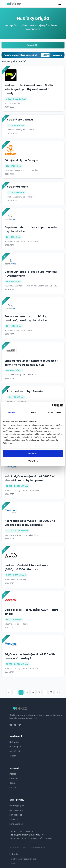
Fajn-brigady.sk (16, 810)
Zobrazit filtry (33, 45)
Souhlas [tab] (12, 412)
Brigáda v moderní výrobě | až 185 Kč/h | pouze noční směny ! (30, 656)
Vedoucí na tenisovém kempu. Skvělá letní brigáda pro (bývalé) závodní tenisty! (29, 89)
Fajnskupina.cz (16, 824)
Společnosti (15, 751)
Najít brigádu (15, 747)
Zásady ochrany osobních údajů (23, 859)
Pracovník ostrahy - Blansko (25, 391)
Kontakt (13, 788)
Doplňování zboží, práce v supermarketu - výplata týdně (31, 229)
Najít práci (14, 742)
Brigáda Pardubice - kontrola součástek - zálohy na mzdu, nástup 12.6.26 (31, 363)
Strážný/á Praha (18, 187)
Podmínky (14, 854)
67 (51, 692)
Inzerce (13, 774)
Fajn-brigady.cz (17, 806)
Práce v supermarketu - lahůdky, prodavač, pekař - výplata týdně (26, 318)
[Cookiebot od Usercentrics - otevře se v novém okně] (52, 405)
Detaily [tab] (33, 412)
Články (13, 756)
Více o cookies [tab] (54, 412)
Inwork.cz (14, 819)
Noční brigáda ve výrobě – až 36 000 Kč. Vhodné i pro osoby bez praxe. (30, 478)
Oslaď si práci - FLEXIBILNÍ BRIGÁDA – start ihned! (31, 612)
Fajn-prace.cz (16, 815)
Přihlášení (14, 778)
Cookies (13, 864)
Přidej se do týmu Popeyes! (22, 160)
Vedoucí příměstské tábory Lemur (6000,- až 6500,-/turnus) (26, 567)
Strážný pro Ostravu (20, 120)
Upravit (33, 461)
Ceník (12, 783)
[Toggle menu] (60, 4)
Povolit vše (33, 454)
